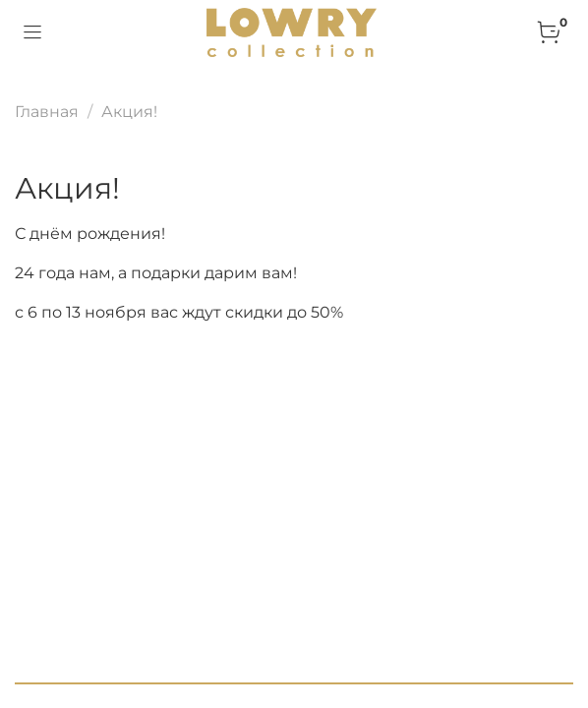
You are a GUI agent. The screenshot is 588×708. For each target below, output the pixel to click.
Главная (47, 112)
